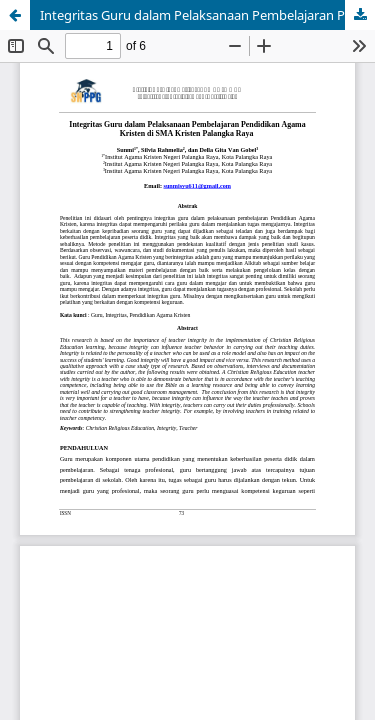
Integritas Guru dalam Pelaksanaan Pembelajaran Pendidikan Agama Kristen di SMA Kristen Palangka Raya (207, 15)
